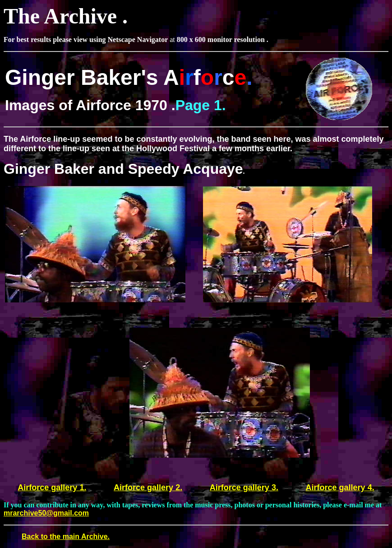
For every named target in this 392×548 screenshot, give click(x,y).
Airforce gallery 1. (52, 488)
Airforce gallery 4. (340, 488)
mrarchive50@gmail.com (46, 513)
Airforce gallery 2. (148, 488)
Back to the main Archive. (66, 536)
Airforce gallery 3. (244, 488)
